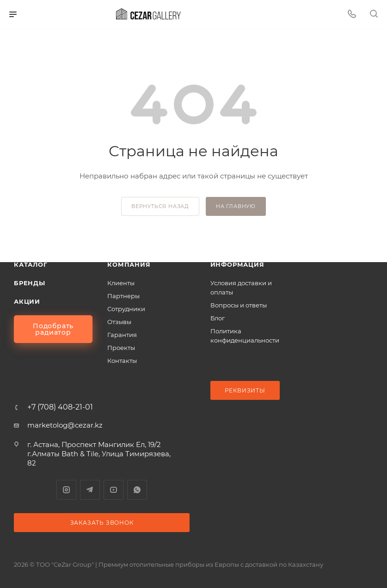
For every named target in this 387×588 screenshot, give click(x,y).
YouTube (114, 490)
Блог (218, 318)
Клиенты (121, 283)
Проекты (121, 348)
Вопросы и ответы (239, 305)
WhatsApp (137, 490)
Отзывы (119, 322)
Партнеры (123, 296)
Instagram (66, 490)
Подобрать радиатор (53, 329)
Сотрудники (126, 309)
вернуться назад (160, 206)
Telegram (90, 490)
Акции (27, 301)
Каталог (31, 264)
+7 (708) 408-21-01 (60, 407)
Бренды (30, 283)
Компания (129, 264)
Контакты (122, 361)
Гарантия (122, 335)
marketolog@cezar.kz (65, 425)
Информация (237, 264)
